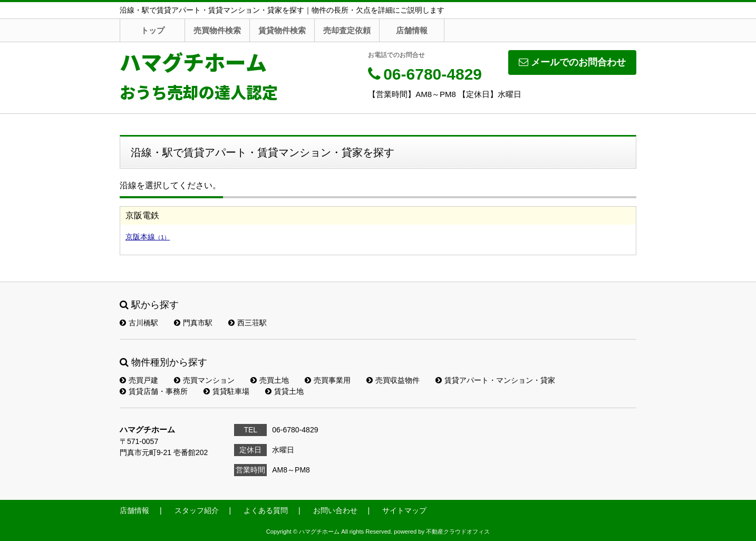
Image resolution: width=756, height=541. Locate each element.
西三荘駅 (248, 323)
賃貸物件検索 (282, 30)
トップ (153, 30)
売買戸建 (139, 380)
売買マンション (204, 380)
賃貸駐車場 (226, 391)
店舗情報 (412, 30)
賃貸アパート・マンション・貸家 (495, 380)
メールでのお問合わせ (572, 62)
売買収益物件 (393, 380)
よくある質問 (266, 510)
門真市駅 (193, 323)
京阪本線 (148, 237)
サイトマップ (404, 510)
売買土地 (270, 380)
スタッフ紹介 (197, 510)
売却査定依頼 (347, 30)
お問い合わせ (335, 510)
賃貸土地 (284, 391)
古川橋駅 (139, 323)
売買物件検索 (217, 30)
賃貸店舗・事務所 (154, 391)
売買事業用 (328, 380)
